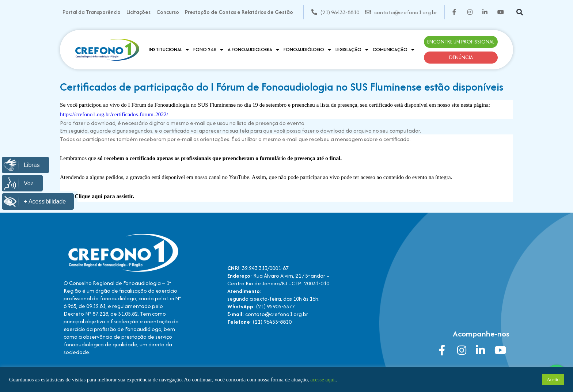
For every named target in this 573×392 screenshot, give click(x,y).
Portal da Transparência (92, 12)
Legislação (352, 50)
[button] (520, 12)
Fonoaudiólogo (307, 50)
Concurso (168, 12)
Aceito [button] (553, 379)
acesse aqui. (323, 380)
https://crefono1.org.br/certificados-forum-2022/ (114, 114)
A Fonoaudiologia (253, 50)
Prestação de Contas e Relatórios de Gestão (239, 12)
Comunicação (394, 50)
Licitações (138, 12)
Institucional (169, 50)
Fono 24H (208, 50)
